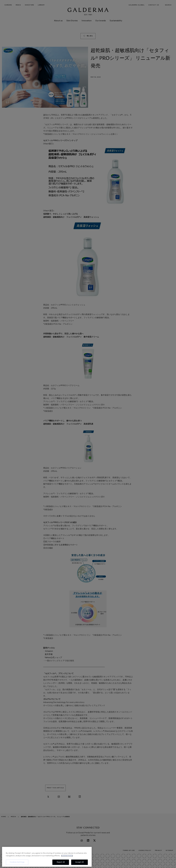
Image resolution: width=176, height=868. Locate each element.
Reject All (61, 862)
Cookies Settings (17, 862)
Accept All (79, 862)
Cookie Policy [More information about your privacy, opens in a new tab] (67, 856)
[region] (47, 857)
